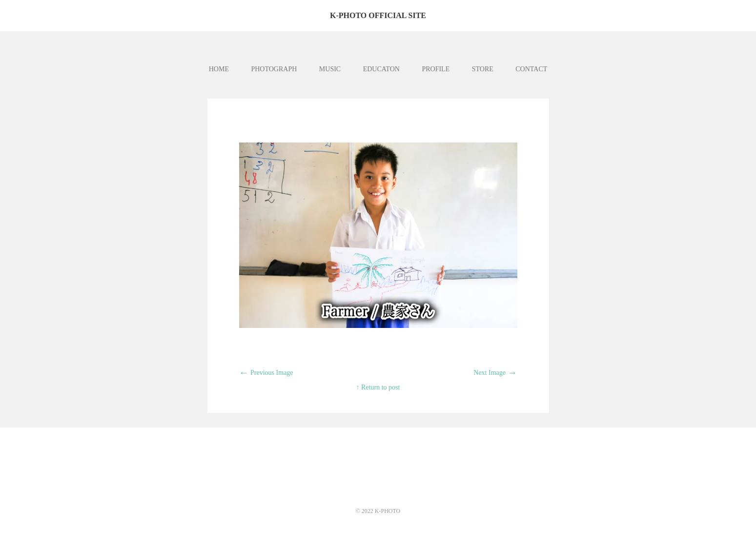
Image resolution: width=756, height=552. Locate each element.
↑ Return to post (378, 387)
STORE (483, 69)
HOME (219, 69)
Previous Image (266, 373)
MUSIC (330, 69)
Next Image (495, 373)
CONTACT (531, 69)
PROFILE (436, 69)
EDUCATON (381, 69)
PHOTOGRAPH (274, 69)
